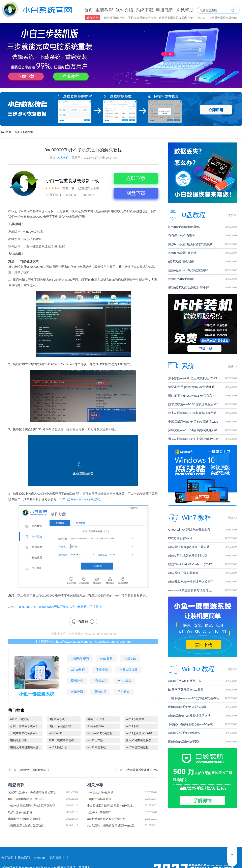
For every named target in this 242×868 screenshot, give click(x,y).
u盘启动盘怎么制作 (181, 261)
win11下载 (132, 726)
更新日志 (55, 857)
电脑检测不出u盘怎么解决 (25, 819)
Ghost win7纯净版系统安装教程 (189, 530)
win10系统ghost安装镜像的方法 (189, 716)
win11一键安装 (20, 719)
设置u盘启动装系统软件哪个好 (189, 287)
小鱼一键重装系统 (37, 694)
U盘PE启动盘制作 (60, 726)
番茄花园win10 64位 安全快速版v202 (193, 439)
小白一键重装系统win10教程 (26, 726)
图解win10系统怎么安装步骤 (187, 707)
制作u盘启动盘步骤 (20, 812)
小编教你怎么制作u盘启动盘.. (27, 825)
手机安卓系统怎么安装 (143, 18)
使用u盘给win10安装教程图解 (188, 270)
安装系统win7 (96, 726)
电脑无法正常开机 (89, 607)
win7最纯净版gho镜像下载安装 (189, 547)
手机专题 (102, 670)
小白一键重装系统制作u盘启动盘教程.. (32, 806)
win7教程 (106, 659)
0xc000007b (27, 607)
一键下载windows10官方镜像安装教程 (194, 698)
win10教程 (78, 670)
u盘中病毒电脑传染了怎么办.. (27, 799)
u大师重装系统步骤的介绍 (142, 770)
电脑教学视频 (80, 659)
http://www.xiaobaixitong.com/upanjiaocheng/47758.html (94, 642)
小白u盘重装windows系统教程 (80, 499)
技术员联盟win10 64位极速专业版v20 (193, 404)
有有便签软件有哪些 (182, 235)
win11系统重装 (135, 719)
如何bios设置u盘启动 (182, 253)
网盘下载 (136, 193)
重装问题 (100, 692)
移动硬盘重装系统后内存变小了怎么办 (183, 18)
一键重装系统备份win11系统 (26, 733)
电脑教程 (165, 10)
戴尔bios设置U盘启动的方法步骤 (190, 244)
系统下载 (145, 10)
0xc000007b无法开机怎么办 (56, 607)
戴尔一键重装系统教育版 (64, 740)
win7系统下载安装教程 (183, 573)
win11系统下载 (97, 747)
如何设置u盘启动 (115, 18)
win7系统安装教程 (137, 747)
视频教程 (77, 681)
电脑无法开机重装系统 (24, 747)
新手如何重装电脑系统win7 (142, 740)
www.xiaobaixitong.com (100, 634)
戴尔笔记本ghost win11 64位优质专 (192, 396)
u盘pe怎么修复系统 (99, 799)
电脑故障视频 (128, 670)
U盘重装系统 (57, 719)
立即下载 (136, 178)
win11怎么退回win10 (139, 733)
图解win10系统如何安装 (184, 742)
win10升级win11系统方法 (185, 681)
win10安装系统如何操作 (184, 733)
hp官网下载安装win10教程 (186, 690)
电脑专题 (130, 659)
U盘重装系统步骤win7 (223, 18)
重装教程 (104, 10)
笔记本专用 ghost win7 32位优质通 (191, 387)
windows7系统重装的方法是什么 (190, 590)
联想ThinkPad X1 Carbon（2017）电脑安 (194, 564)
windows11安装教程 (100, 733)
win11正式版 (95, 740)
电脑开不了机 (96, 719)
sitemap (40, 857)
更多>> (233, 215)
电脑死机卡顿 (19, 740)
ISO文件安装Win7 (180, 538)
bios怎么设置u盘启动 (100, 792)
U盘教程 (28, 132)
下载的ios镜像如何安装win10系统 (191, 724)
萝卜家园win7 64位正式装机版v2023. (193, 378)
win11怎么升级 (58, 747)
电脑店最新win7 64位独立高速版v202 (193, 422)
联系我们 (24, 857)
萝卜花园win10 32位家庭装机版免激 (192, 413)
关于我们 (7, 857)
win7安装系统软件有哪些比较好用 (191, 582)
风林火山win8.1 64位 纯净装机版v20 (193, 430)
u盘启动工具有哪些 (99, 812)
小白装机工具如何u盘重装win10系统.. (111, 806)
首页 (89, 10)
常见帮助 (185, 10)
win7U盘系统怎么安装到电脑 (187, 556)
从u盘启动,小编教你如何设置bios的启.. (111, 825)
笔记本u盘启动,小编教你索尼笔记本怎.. (33, 792)
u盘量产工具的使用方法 (34, 770)
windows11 (56, 733)
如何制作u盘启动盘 (181, 279)
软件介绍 (124, 10)
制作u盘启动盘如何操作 (184, 227)
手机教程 (124, 692)
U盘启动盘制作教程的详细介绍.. (107, 819)
